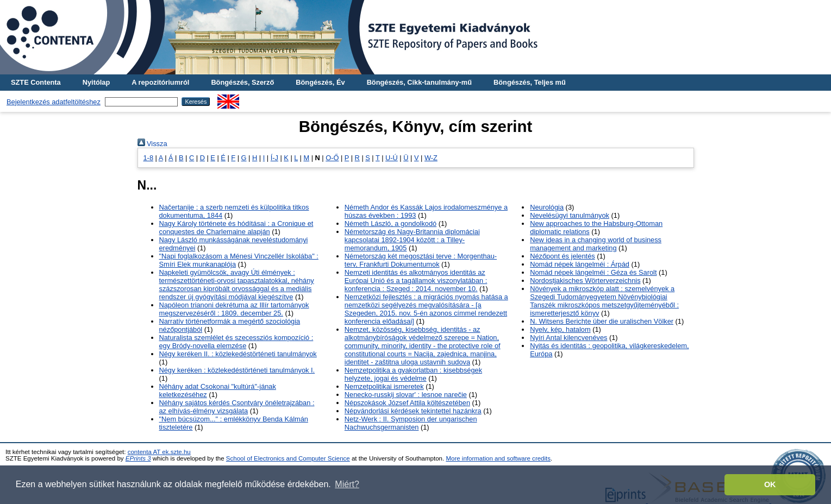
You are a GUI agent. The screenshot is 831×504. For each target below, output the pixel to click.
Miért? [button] (347, 484)
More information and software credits (498, 458)
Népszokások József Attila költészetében (407, 403)
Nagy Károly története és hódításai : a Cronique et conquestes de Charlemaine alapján (236, 228)
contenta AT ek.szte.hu (159, 452)
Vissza (152, 144)
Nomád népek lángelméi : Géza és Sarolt (593, 272)
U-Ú (392, 158)
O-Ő (332, 158)
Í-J (274, 158)
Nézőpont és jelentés (563, 256)
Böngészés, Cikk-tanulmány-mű (419, 82)
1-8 (149, 158)
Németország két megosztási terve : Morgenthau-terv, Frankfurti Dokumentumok (421, 260)
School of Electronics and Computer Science (288, 458)
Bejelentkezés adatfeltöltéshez (54, 102)
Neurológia (547, 207)
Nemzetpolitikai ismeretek (384, 386)
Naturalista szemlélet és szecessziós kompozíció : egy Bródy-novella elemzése (236, 342)
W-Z (431, 158)
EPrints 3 (138, 458)
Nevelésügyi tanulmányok (570, 215)
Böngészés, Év (320, 82)
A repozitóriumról (160, 82)
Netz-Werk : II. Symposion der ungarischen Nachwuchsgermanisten (411, 423)
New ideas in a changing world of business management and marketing (596, 244)
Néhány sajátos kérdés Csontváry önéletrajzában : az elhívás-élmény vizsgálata (237, 407)
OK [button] (770, 484)
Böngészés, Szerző (242, 82)
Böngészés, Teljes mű (530, 82)
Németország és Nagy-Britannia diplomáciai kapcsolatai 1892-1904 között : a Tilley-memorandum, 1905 (412, 240)
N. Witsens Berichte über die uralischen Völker (602, 321)
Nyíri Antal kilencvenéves (568, 338)
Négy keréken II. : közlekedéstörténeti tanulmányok (238, 354)
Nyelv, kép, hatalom (560, 329)
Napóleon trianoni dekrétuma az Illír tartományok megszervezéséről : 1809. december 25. (234, 309)
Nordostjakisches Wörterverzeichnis (585, 281)
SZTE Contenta (36, 82)
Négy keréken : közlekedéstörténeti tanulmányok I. (237, 370)
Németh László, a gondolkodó (390, 223)
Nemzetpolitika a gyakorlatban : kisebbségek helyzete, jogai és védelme (413, 374)
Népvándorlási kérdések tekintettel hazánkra (413, 411)
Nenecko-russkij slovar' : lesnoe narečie (406, 395)
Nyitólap (96, 82)
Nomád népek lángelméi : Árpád (580, 264)
